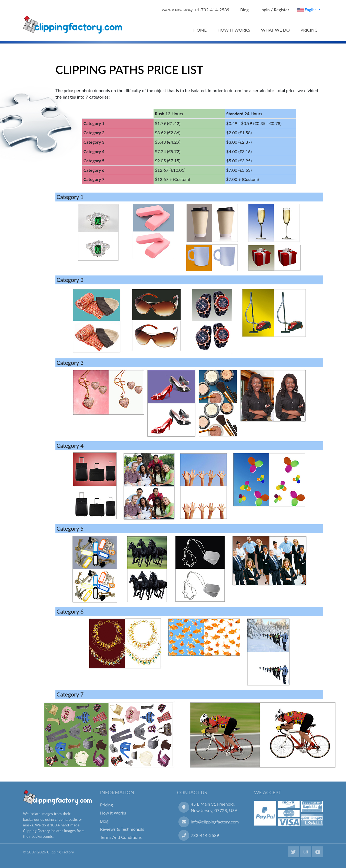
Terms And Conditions (121, 837)
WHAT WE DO (275, 30)
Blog (244, 10)
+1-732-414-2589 (195, 10)
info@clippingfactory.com (215, 822)
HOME (200, 30)
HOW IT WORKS (234, 30)
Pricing (107, 805)
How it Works (113, 813)
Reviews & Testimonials (122, 829)
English (307, 10)
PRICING (309, 30)
